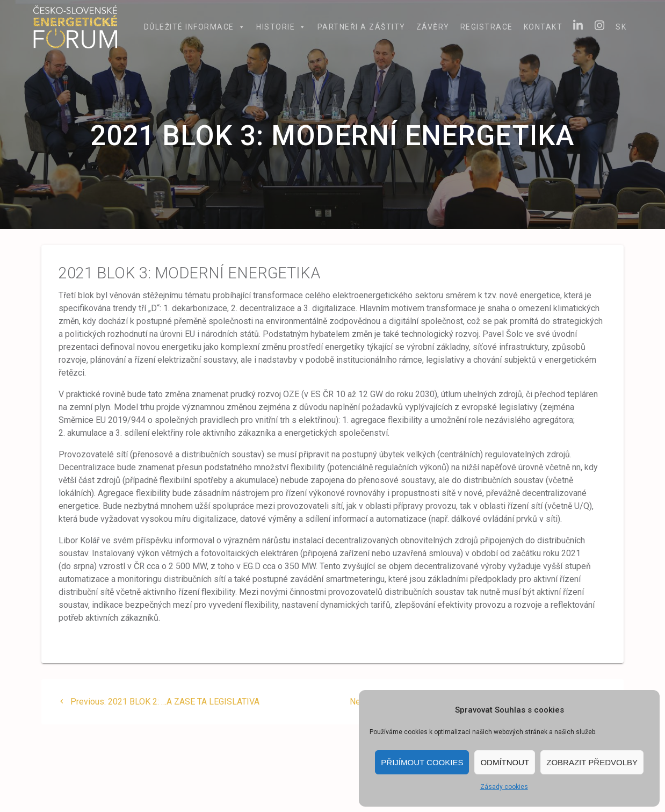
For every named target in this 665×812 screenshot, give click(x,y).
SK (621, 27)
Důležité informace (195, 27)
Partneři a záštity (362, 27)
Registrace (487, 27)
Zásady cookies (504, 787)
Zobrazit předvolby (592, 762)
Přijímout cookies (422, 762)
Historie (281, 27)
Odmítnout (505, 762)
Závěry (433, 27)
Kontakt (543, 27)
